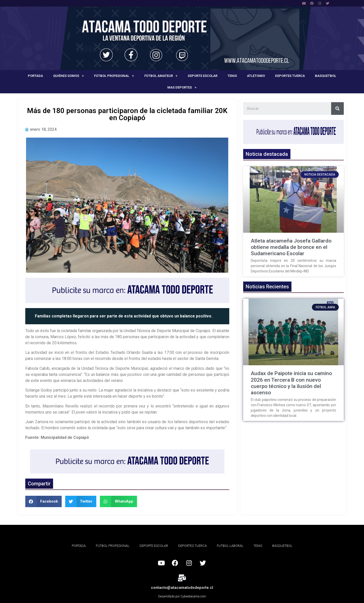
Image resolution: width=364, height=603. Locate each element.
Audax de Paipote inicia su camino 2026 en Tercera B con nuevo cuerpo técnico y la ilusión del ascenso (291, 383)
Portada (35, 76)
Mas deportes (182, 88)
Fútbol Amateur (161, 76)
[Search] (337, 109)
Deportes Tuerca (290, 76)
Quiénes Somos (69, 76)
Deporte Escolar (203, 76)
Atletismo (256, 76)
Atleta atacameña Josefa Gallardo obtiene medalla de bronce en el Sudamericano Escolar (291, 247)
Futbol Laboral (230, 546)
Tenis (232, 76)
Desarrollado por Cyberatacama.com (182, 596)
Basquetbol (326, 76)
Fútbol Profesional (114, 76)
